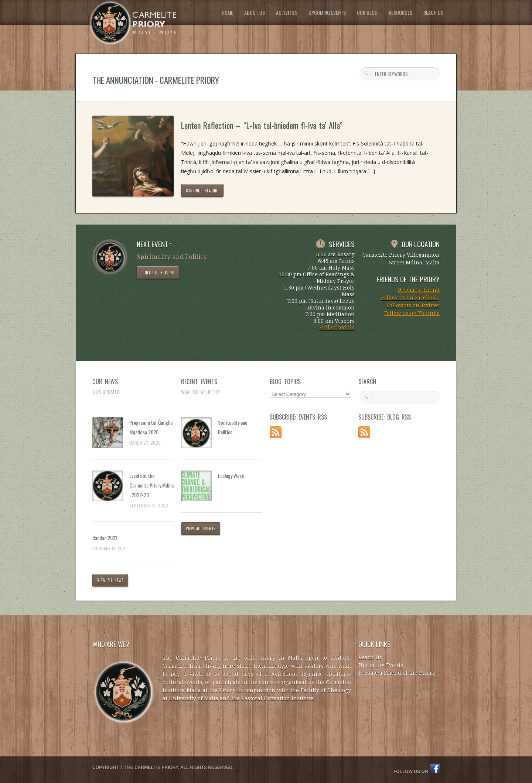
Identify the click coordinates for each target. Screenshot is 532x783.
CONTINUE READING (202, 191)
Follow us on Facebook (410, 298)
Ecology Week (231, 476)
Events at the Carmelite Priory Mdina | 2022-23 (151, 485)
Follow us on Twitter (413, 305)
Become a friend (419, 290)
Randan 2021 (105, 538)
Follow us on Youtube (412, 313)
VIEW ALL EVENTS (201, 529)
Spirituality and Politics (233, 427)
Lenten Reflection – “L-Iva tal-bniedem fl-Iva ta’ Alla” (262, 125)
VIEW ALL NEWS (110, 580)
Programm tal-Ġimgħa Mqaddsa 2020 (151, 427)
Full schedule (337, 328)
